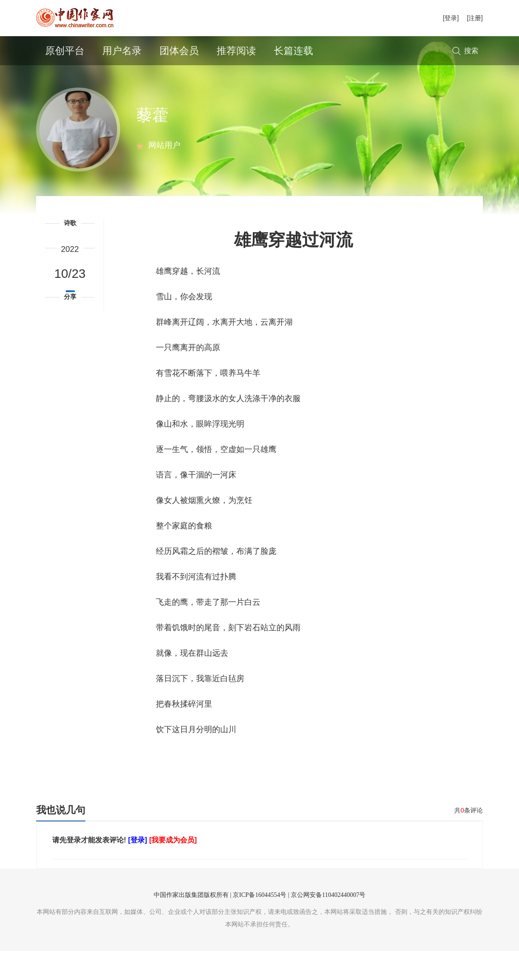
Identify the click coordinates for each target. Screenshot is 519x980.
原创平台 (65, 51)
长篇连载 (293, 51)
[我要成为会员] (173, 869)
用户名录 (122, 51)
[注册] (475, 18)
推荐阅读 (236, 51)
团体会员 (179, 51)
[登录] (451, 18)
